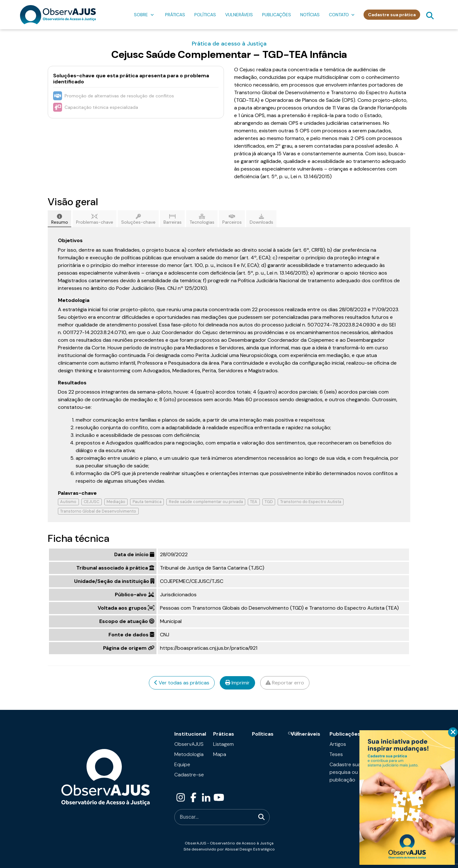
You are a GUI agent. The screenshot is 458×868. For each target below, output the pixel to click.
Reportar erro (285, 683)
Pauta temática (147, 502)
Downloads (261, 219)
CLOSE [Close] (453, 732)
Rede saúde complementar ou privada (206, 502)
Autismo (68, 502)
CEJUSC (91, 502)
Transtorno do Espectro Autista (311, 502)
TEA (254, 502)
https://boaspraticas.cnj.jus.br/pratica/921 (209, 648)
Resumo (60, 219)
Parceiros (232, 219)
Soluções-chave (138, 219)
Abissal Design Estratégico (250, 849)
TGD (269, 502)
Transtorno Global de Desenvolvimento (98, 511)
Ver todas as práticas (182, 683)
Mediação (116, 502)
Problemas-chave (95, 219)
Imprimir (237, 683)
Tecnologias (202, 219)
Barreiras (173, 219)
